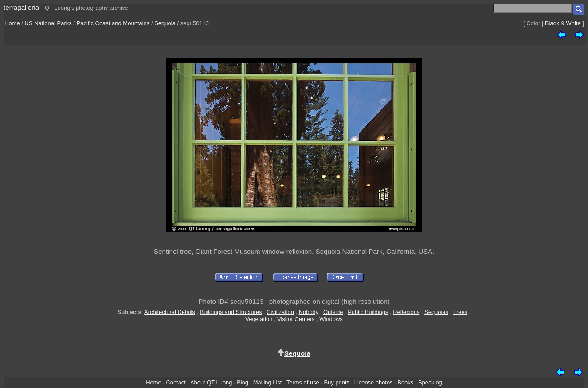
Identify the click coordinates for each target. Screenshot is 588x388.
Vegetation (259, 319)
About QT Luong (211, 382)
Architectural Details (170, 312)
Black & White (563, 23)
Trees (461, 312)
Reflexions (406, 312)
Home (12, 23)
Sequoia (165, 23)
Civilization (280, 312)
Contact (176, 382)
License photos (374, 382)
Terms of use (303, 382)
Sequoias (436, 312)
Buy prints (337, 382)
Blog (243, 382)
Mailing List (268, 382)
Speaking (430, 382)
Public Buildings (368, 312)
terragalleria (21, 7)
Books (405, 382)
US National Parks (48, 23)
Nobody (309, 312)
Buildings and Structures (231, 312)
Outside (333, 312)
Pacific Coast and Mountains (113, 23)
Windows (331, 319)
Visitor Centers (296, 319)
